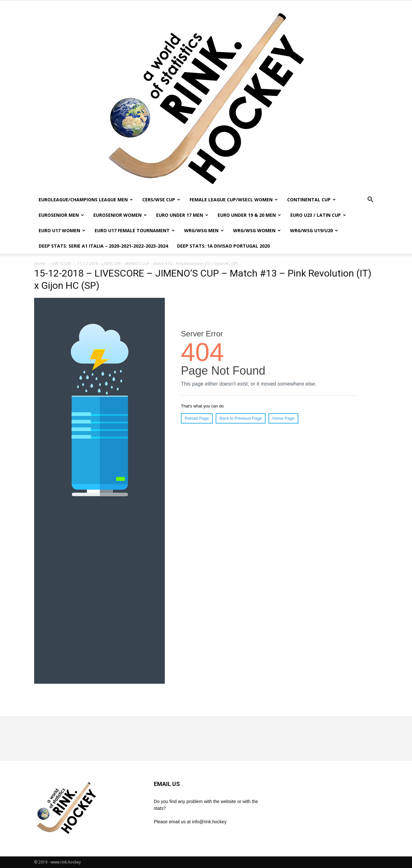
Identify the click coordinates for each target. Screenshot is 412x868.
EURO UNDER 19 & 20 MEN (249, 215)
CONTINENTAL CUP (311, 200)
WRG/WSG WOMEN (257, 230)
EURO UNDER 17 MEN (182, 215)
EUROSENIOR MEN (61, 215)
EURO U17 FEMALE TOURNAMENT (135, 230)
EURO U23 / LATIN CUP (318, 215)
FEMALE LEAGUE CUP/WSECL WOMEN (234, 200)
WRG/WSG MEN (204, 230)
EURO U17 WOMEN (62, 230)
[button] (370, 200)
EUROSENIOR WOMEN (120, 215)
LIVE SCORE (61, 264)
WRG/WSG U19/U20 (314, 230)
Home (40, 264)
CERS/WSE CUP (161, 200)
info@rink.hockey (209, 822)
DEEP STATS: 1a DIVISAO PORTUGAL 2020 (223, 246)
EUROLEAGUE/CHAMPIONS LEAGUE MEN (86, 200)
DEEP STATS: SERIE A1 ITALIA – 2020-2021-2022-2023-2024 (103, 246)
